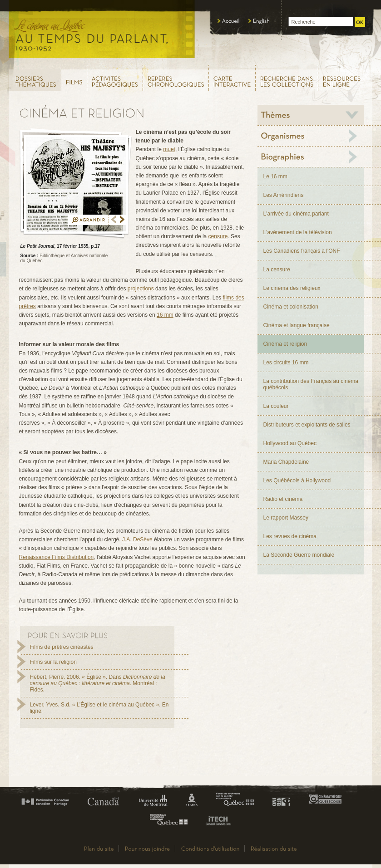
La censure (277, 270)
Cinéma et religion (285, 344)
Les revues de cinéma (290, 536)
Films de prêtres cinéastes (62, 647)
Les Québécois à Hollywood (297, 481)
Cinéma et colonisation (291, 307)
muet (169, 149)
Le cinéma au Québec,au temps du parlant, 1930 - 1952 (102, 32)
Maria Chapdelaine (286, 462)
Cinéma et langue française (297, 325)
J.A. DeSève (137, 539)
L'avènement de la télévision (298, 232)
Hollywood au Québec (290, 443)
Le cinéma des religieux (292, 288)
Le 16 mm (275, 177)
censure (218, 236)
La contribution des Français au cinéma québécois (311, 384)
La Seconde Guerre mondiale (299, 555)
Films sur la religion (53, 662)
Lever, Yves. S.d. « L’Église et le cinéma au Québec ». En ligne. (99, 708)
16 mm (165, 315)
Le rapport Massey (286, 518)
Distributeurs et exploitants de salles (307, 425)
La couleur (276, 406)
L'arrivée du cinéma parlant (296, 214)
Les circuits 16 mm (286, 363)
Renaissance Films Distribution (57, 557)
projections (141, 289)
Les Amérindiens (284, 195)
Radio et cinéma (283, 499)
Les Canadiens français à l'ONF (302, 251)
